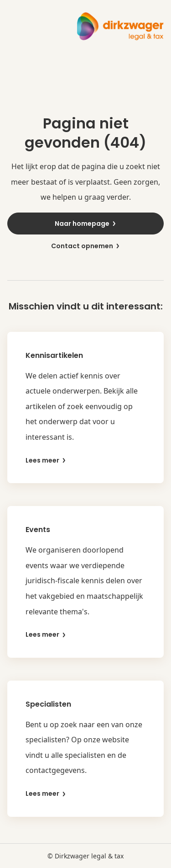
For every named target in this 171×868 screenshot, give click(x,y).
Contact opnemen (86, 246)
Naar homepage (86, 224)
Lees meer (46, 461)
